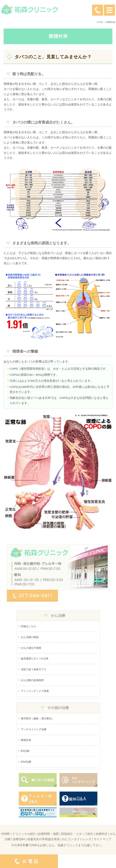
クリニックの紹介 (24, 834)
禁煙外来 (26, 740)
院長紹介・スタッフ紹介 (77, 834)
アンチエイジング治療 (34, 729)
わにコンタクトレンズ (77, 839)
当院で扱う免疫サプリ (34, 669)
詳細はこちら (28, 626)
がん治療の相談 (30, 637)
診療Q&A (19, 839)
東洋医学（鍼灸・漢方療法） (37, 718)
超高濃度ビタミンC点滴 (35, 659)
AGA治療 (26, 762)
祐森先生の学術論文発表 (43, 839)
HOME (5, 834)
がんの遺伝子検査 (31, 648)
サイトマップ (102, 839)
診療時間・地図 (48, 834)
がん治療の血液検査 (32, 680)
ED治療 (25, 751)
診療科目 (102, 834)
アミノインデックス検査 (35, 691)
